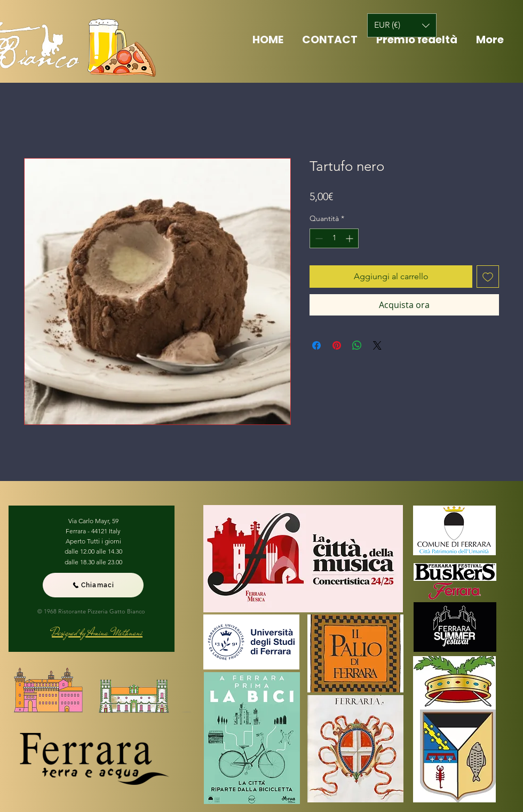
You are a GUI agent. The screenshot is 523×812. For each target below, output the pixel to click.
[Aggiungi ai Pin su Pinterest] (337, 345)
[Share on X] (377, 345)
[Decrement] (318, 238)
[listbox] (402, 25)
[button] (402, 25)
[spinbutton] (334, 238)
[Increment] (350, 238)
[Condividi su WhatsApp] (357, 345)
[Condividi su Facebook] (316, 345)
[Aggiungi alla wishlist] (488, 277)
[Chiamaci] (93, 585)
